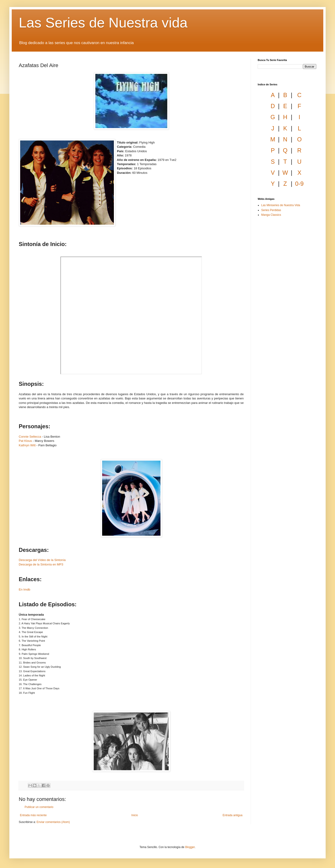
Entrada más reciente (33, 815)
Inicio (135, 815)
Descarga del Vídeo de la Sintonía (42, 560)
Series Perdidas (271, 210)
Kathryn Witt (27, 445)
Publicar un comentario (39, 807)
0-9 (299, 184)
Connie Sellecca (30, 437)
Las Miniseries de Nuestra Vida (281, 205)
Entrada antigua (233, 815)
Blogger (190, 847)
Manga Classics (271, 215)
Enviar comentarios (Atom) (53, 822)
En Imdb (24, 589)
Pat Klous (25, 441)
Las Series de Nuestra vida (103, 23)
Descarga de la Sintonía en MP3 (41, 564)
